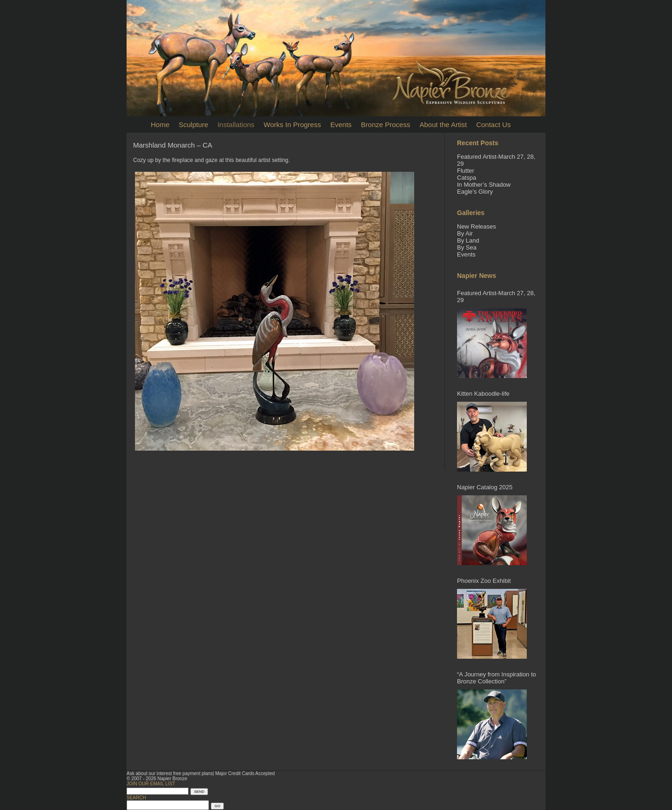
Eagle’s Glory (475, 192)
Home (160, 125)
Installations (236, 125)
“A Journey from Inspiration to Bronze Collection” (497, 678)
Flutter (466, 171)
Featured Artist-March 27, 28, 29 (496, 297)
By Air (465, 233)
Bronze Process (386, 125)
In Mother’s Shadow (484, 185)
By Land (468, 240)
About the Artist (443, 125)
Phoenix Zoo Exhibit (484, 581)
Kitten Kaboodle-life (483, 394)
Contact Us (493, 125)
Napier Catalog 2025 (485, 487)
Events (341, 125)
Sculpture (193, 125)
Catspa (467, 178)
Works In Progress (292, 125)
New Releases (477, 226)
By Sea (467, 247)
